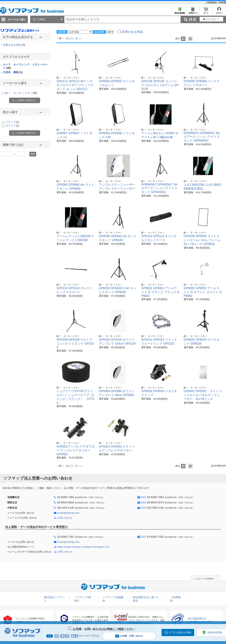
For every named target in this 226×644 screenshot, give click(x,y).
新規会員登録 (180, 12)
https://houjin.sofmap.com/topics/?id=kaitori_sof (83, 547)
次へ (78, 38)
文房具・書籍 (13, 72)
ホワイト (12, 126)
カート (206, 12)
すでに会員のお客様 (180, 632)
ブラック (12, 122)
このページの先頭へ (205, 579)
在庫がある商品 (14, 45)
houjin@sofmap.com (68, 513)
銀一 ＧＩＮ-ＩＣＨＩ (21, 93)
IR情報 (222, 3)
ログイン (219, 12)
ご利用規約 (211, 3)
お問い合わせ (65, 518)
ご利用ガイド (193, 12)
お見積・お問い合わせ (129, 636)
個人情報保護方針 (197, 619)
